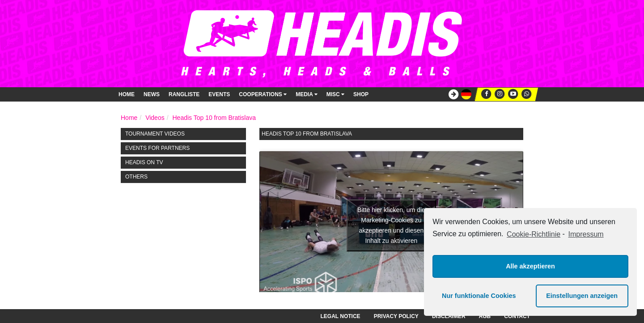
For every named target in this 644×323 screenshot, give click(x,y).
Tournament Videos (155, 134)
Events (219, 94)
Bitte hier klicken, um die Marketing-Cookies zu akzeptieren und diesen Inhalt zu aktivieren (391, 225)
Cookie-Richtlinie (534, 234)
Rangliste (184, 94)
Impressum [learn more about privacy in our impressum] (586, 234)
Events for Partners (157, 148)
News (152, 94)
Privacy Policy (396, 316)
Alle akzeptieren (530, 266)
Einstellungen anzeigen (582, 296)
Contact (517, 316)
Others (136, 177)
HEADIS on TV (144, 162)
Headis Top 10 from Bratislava (214, 118)
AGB (485, 316)
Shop (361, 94)
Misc (335, 94)
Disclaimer (449, 316)
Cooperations (263, 94)
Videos (155, 118)
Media (307, 94)
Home (127, 94)
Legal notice (341, 316)
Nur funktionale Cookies (479, 296)
